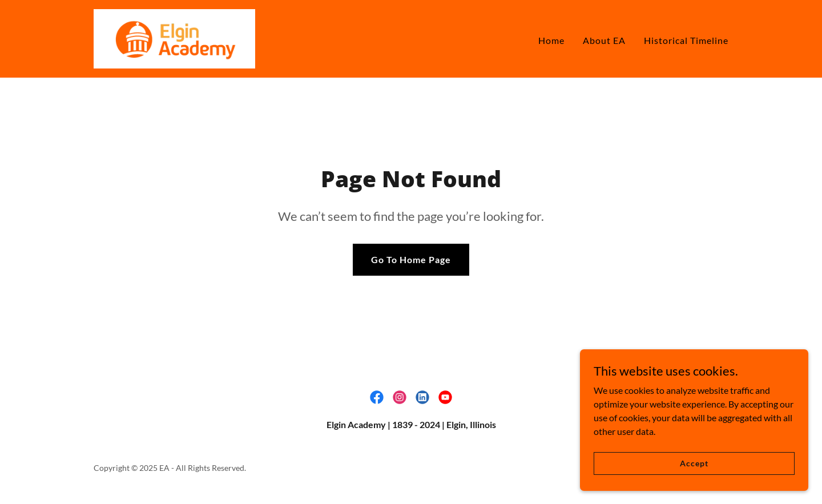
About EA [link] (604, 40)
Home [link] (551, 40)
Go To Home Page (411, 259)
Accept (694, 463)
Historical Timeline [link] (686, 40)
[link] (174, 37)
